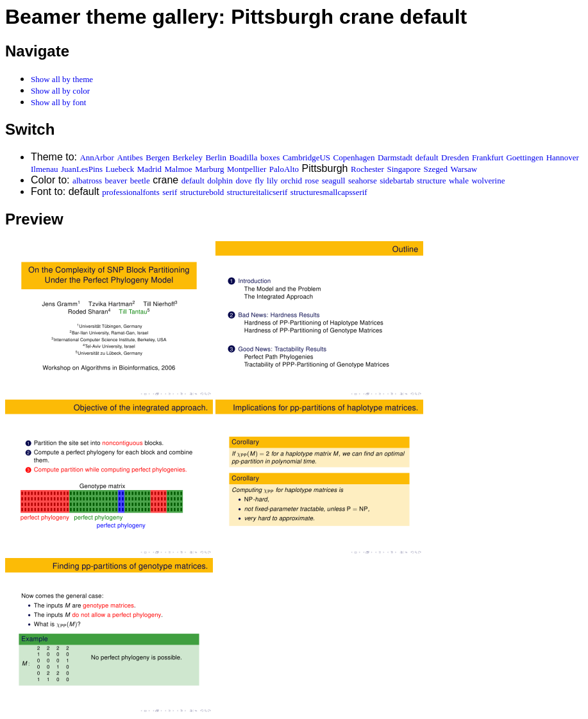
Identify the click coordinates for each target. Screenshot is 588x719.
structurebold (202, 192)
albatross (87, 181)
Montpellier (247, 169)
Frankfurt (488, 157)
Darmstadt (395, 157)
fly (259, 181)
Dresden (455, 157)
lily (272, 181)
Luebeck (120, 169)
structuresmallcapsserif (329, 192)
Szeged (436, 169)
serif (170, 192)
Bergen (157, 157)
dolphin (220, 181)
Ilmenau (45, 169)
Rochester (367, 169)
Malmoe (178, 169)
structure (431, 181)
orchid (291, 181)
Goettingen (525, 157)
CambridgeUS (307, 157)
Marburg (209, 169)
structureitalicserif (257, 192)
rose (312, 181)
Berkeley (188, 157)
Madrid (149, 169)
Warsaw (464, 169)
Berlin (216, 157)
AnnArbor (97, 157)
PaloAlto (284, 169)
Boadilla (243, 157)
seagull (334, 181)
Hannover (563, 157)
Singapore (404, 169)
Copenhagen (354, 157)
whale (459, 181)
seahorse (363, 181)
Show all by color (60, 91)
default (427, 157)
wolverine (488, 181)
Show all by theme (62, 79)
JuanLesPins (82, 169)
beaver (116, 181)
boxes (270, 157)
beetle (140, 181)
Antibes (130, 157)
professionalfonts (131, 192)
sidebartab (397, 181)
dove (243, 181)
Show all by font (58, 102)
